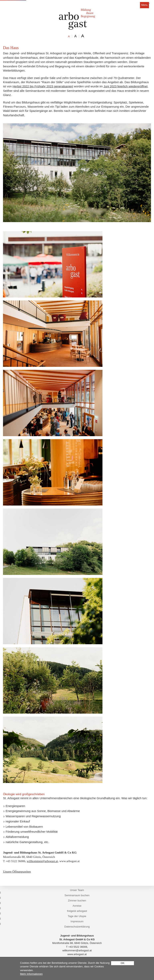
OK (123, 963)
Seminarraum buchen (77, 895)
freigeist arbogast (77, 911)
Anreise (77, 906)
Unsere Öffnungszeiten (17, 872)
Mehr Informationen (31, 974)
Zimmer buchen (77, 901)
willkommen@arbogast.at (42, 861)
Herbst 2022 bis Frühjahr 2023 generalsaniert (43, 86)
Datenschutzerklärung (77, 927)
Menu (144, 5)
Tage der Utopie (77, 916)
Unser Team (77, 890)
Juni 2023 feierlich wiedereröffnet (126, 86)
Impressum (77, 921)
